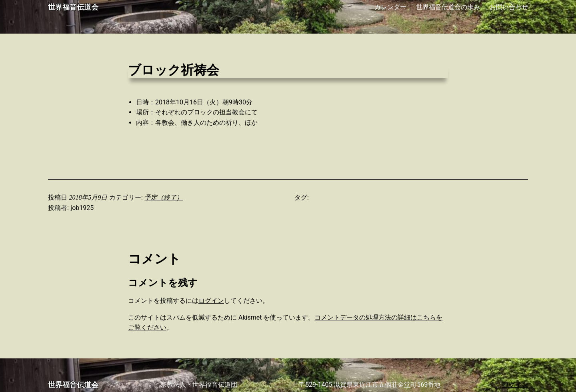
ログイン (211, 301)
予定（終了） (164, 197)
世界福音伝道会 (73, 7)
